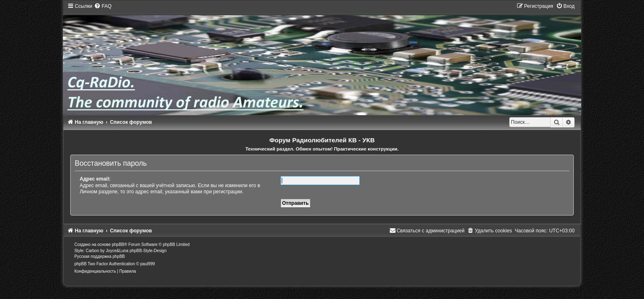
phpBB (118, 245)
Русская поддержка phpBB (100, 256)
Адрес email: (95, 179)
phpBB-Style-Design (148, 251)
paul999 (148, 264)
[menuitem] (103, 6)
